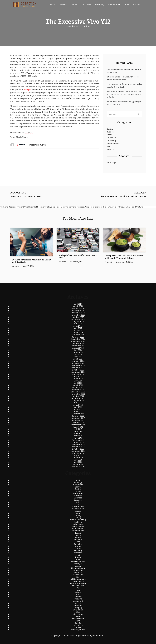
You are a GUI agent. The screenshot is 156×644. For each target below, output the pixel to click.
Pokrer (78, 592)
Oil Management (78, 579)
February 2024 (78, 361)
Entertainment (115, 4)
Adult (78, 480)
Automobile (78, 485)
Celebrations (78, 507)
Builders (78, 496)
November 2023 (78, 368)
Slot (78, 612)
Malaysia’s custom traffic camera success (78, 257)
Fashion (78, 537)
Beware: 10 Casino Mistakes (26, 197)
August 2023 (78, 374)
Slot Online (78, 614)
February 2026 (78, 308)
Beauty (78, 487)
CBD (78, 504)
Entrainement (78, 529)
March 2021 (78, 438)
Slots (78, 616)
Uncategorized (78, 630)
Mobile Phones (22, 137)
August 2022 (78, 401)
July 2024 (78, 350)
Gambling (78, 544)
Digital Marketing (78, 520)
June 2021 (78, 431)
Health (75, 4)
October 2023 (78, 370)
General (78, 553)
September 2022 (78, 398)
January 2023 (78, 390)
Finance (78, 540)
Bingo (78, 491)
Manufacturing (78, 568)
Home (78, 557)
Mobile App (78, 575)
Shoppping (78, 610)
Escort (78, 533)
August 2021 (78, 427)
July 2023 (78, 376)
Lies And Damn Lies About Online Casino (123, 197)
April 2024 (78, 357)
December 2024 (78, 339)
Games (78, 548)
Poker (78, 590)
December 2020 (78, 445)
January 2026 (78, 311)
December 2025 (78, 313)
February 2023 (78, 387)
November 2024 (78, 341)
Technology (78, 625)
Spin (78, 621)
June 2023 (78, 379)
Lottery (78, 566)
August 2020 (78, 453)
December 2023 (78, 365)
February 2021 (78, 440)
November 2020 (78, 447)
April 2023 (78, 383)
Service (78, 603)
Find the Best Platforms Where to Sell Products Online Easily (124, 86)
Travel (78, 627)
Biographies (78, 493)
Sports (78, 623)
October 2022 (78, 396)
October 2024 (78, 344)
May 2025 (78, 328)
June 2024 (78, 352)
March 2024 (78, 359)
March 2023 (78, 385)
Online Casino (78, 581)
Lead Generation (78, 562)
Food (78, 542)
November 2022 (78, 394)
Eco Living (78, 522)
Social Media (78, 619)
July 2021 (78, 429)
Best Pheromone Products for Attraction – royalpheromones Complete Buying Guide (124, 94)
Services (78, 605)
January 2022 (78, 416)
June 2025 (78, 326)
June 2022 (78, 405)
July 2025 (78, 324)
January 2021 (78, 442)
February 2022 (78, 414)
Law (127, 4)
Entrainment (78, 531)
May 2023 (78, 381)
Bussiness (78, 500)
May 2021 (78, 434)
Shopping (78, 608)
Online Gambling (78, 583)
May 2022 (78, 407)
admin (87, 26)
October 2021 (78, 423)
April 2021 (78, 436)
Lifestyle (78, 564)
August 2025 (78, 322)
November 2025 (78, 315)
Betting (78, 489)
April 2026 (78, 304)
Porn (78, 594)
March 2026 (78, 306)
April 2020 (78, 462)
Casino (52, 4)
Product (136, 4)
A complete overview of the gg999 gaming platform (124, 103)
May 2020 (78, 460)
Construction (78, 509)
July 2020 (78, 456)
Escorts (78, 535)
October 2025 (78, 317)
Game (78, 546)
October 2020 (78, 449)
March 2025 (78, 333)
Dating (78, 515)
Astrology (78, 482)
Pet (78, 588)
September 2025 (78, 319)
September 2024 (78, 346)
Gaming (78, 551)
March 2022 (78, 412)
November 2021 (78, 420)
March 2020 (78, 464)
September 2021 (78, 425)
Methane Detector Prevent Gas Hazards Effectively (124, 71)
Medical (78, 573)
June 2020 (78, 458)
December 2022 (78, 392)
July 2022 (78, 403)
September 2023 (78, 372)
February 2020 (78, 467)
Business (63, 4)
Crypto (78, 513)
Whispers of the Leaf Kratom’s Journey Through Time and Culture (124, 257)
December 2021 (78, 418)
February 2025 (78, 335)
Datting (78, 518)
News (78, 577)
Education (86, 4)
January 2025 (78, 337)
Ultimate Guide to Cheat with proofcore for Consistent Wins (124, 78)
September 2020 (78, 451)
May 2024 (78, 355)
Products (78, 599)
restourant (78, 601)
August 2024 (78, 348)
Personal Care (78, 586)
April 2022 (78, 409)
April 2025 (78, 330)
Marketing (100, 4)
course (78, 511)
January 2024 (78, 363)
